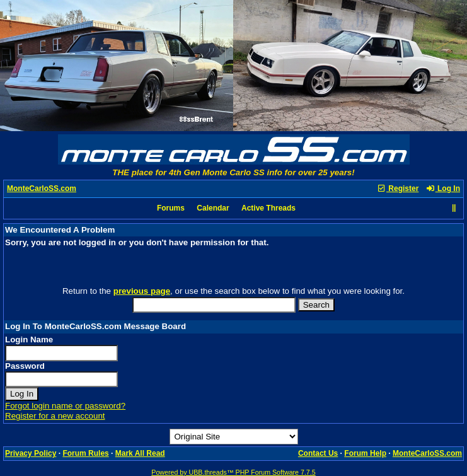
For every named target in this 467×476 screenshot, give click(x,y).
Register (398, 189)
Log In (443, 189)
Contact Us (318, 453)
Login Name (29, 340)
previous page (142, 291)
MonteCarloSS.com (42, 189)
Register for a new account (55, 416)
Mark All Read (140, 453)
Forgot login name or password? (65, 406)
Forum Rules (85, 453)
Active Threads (268, 208)
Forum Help (365, 453)
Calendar (213, 208)
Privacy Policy (31, 453)
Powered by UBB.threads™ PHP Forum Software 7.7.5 (233, 472)
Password (25, 366)
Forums (171, 208)
